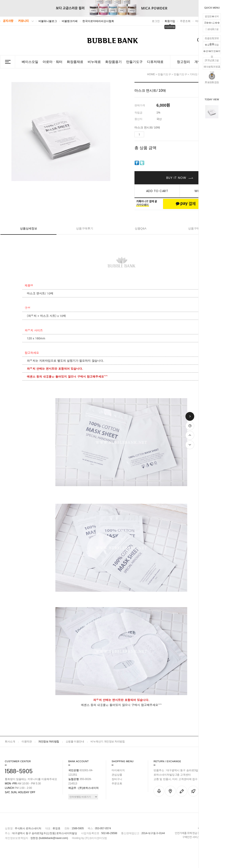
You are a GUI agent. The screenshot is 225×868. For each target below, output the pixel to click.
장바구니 (117, 779)
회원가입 (170, 21)
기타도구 (195, 74)
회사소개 (10, 742)
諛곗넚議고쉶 (212, 60)
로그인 (156, 21)
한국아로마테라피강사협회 (98, 21)
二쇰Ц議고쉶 (212, 29)
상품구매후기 (85, 228)
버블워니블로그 (48, 21)
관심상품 (117, 775)
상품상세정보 (29, 228)
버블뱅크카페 (70, 21)
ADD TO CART (157, 191)
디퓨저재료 (155, 62)
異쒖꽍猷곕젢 (212, 78)
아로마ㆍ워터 (53, 62)
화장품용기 (113, 62)
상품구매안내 (197, 228)
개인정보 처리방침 (49, 742)
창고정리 (183, 62)
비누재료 (94, 62)
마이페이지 (118, 770)
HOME (151, 74)
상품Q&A (141, 228)
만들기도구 (134, 62)
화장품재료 (75, 62)
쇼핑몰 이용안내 (75, 742)
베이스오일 (30, 62)
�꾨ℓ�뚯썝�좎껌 (212, 52)
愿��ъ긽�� (212, 23)
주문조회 (185, 21)
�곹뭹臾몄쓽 (212, 45)
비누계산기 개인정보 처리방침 (108, 742)
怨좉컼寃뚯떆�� (212, 39)
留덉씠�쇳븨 (212, 16)
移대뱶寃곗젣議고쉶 (212, 68)
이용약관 (27, 742)
